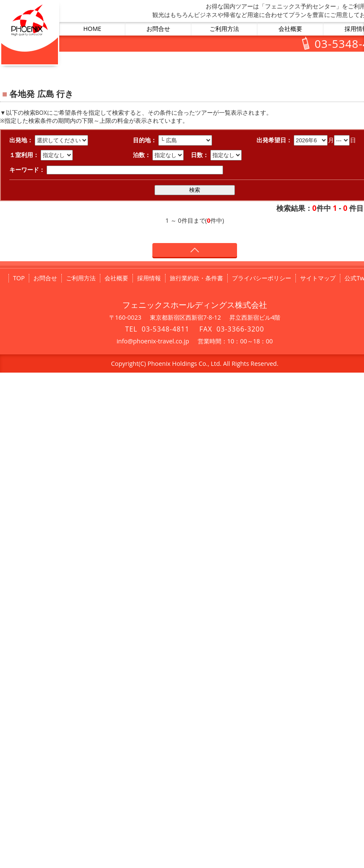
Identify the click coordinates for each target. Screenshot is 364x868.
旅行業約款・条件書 (196, 278)
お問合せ (158, 29)
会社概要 (290, 29)
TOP (19, 278)
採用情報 (149, 278)
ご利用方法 (224, 29)
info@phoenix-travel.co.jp (153, 341)
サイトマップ (318, 278)
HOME (92, 29)
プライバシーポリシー (262, 278)
